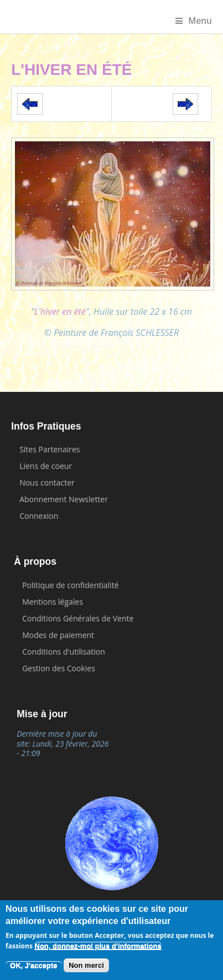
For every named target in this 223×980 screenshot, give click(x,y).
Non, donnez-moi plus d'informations (98, 947)
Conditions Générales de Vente (78, 618)
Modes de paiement (58, 635)
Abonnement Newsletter (64, 499)
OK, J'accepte (33, 966)
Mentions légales (53, 602)
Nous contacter (47, 483)
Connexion (39, 516)
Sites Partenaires (50, 449)
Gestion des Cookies (59, 668)
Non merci (86, 966)
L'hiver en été (60, 312)
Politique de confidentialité (70, 585)
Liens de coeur (46, 466)
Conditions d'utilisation (64, 652)
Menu (194, 21)
